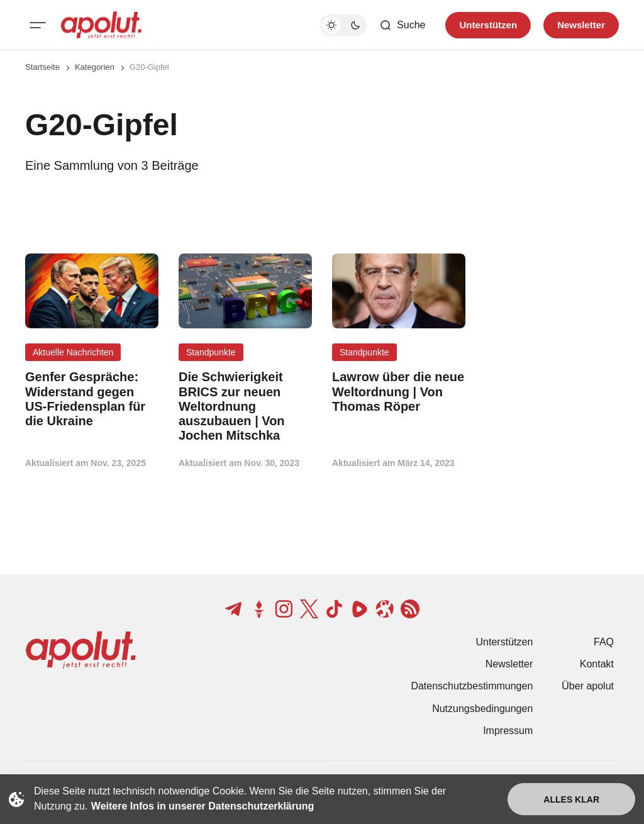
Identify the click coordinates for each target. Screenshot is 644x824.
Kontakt (597, 664)
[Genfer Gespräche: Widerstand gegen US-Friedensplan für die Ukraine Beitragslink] (92, 399)
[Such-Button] (402, 25)
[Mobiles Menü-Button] (38, 25)
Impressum (508, 731)
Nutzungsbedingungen (482, 709)
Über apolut (588, 686)
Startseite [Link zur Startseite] (42, 67)
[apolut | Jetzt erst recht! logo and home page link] (101, 25)
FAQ (604, 642)
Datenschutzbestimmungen (472, 686)
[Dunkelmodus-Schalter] (343, 25)
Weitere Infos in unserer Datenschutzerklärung (203, 806)
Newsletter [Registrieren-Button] (581, 25)
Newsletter (509, 664)
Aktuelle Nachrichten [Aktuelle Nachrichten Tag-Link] (73, 352)
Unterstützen (505, 642)
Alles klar (571, 799)
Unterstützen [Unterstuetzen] (488, 25)
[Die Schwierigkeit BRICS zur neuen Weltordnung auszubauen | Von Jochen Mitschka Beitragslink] (245, 406)
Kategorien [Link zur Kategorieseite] (95, 67)
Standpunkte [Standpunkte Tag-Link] (211, 352)
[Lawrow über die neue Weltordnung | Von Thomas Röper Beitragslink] (399, 392)
